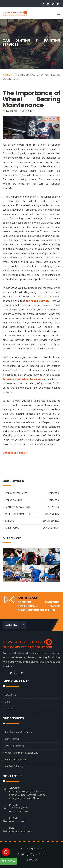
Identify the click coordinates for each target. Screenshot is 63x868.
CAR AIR (9, 521)
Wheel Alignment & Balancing (22, 753)
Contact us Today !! (15, 453)
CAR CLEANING (13, 501)
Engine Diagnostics (16, 760)
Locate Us (32, 860)
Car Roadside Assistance (19, 732)
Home (6, 75)
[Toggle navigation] (59, 14)
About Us (10, 695)
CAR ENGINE (12, 528)
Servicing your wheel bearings (22, 379)
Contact (10, 709)
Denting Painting (14, 746)
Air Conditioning (14, 767)
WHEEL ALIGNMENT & (18, 514)
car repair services (38, 301)
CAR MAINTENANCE (16, 494)
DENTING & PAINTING (17, 507)
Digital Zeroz (38, 854)
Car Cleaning (12, 739)
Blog (8, 702)
